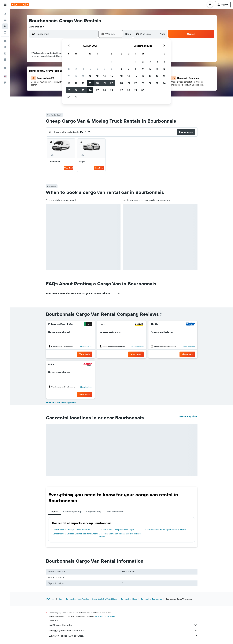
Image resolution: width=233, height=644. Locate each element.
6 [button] (97, 69)
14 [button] (105, 76)
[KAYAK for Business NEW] (5, 60)
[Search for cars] (5, 26)
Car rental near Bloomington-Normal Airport (166, 530)
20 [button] (97, 83)
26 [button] (90, 90)
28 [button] (104, 90)
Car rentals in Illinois (129, 599)
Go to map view (188, 416)
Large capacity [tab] (94, 511)
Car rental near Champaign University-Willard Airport (120, 535)
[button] (5, 5)
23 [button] (69, 90)
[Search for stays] (5, 20)
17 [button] (76, 83)
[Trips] (5, 68)
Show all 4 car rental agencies (61, 402)
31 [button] (76, 97)
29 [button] (112, 90)
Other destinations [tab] (115, 511)
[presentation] (161, 314)
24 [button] (76, 90)
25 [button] (83, 90)
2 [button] (69, 69)
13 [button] (97, 76)
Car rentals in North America (77, 599)
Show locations (86, 347)
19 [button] (90, 83)
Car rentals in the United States (105, 599)
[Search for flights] (5, 14)
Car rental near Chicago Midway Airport (117, 530)
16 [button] (69, 83)
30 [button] (69, 97)
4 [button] (83, 69)
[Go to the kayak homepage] (20, 5)
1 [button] (112, 62)
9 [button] (69, 76)
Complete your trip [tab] (72, 511)
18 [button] (83, 83)
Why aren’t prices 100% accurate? (123, 636)
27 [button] (97, 90)
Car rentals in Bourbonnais (151, 599)
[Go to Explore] (5, 47)
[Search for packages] (5, 32)
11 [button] (83, 76)
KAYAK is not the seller (123, 625)
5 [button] (90, 69)
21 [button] (105, 83)
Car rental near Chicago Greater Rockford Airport (75, 534)
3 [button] (76, 69)
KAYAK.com (50, 599)
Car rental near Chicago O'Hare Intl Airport (72, 530)
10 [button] (76, 76)
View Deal (69, 168)
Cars (60, 599)
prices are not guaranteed (105, 616)
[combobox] (37, 27)
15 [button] (112, 76)
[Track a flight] (5, 53)
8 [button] (112, 69)
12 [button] (90, 76)
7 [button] (104, 69)
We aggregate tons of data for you (123, 630)
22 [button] (112, 83)
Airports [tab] (55, 511)
